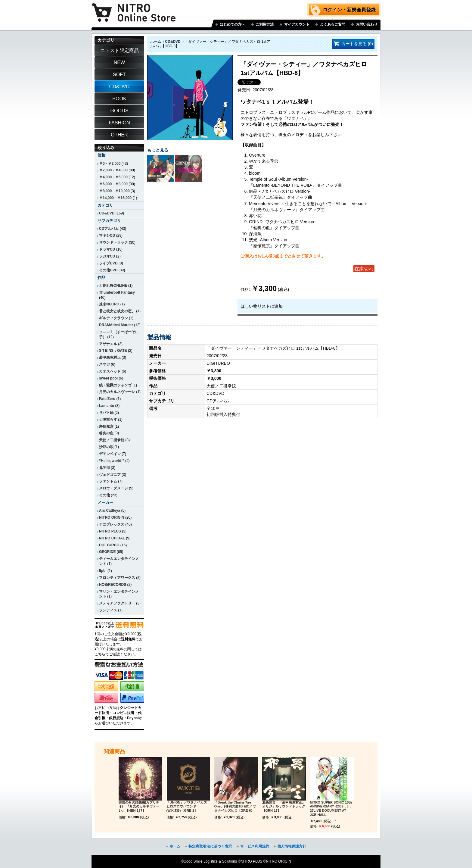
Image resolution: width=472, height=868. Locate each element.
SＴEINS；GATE (113, 351)
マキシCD (107, 236)
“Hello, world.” (112, 461)
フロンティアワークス (117, 578)
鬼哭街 (104, 468)
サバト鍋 (106, 413)
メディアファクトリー (117, 603)
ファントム (108, 481)
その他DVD (108, 270)
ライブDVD (108, 263)
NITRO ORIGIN (112, 517)
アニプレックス (112, 524)
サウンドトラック (113, 242)
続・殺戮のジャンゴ (115, 385)
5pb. (103, 571)
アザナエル (108, 344)
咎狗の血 (106, 433)
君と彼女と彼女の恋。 (117, 311)
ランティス (108, 610)
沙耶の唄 (106, 447)
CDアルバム (109, 229)
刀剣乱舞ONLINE (113, 286)
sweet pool (108, 378)
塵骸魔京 (106, 426)
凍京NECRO (109, 304)
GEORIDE (107, 552)
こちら (100, 654)
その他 (104, 495)
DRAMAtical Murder (116, 325)
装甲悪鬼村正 (110, 358)
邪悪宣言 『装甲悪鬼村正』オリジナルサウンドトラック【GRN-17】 (284, 807)
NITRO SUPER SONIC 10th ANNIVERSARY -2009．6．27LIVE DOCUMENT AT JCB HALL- (331, 809)
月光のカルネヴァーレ (117, 392)
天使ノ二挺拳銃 (112, 440)
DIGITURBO (109, 545)
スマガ (104, 364)
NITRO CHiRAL (112, 538)
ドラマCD (107, 249)
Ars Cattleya (110, 510)
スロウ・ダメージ (113, 488)
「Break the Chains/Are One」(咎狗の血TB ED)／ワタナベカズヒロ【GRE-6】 (235, 807)
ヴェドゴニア (110, 475)
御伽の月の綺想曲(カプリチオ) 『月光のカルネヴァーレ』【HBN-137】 (139, 807)
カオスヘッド (110, 371)
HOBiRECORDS (113, 585)
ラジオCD (107, 256)
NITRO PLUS (110, 531)
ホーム (156, 42)
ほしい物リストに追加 (262, 306)
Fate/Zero (107, 399)
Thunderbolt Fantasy (117, 292)
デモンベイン (110, 454)
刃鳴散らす (108, 420)
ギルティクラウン (113, 318)
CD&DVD (173, 42)
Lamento (107, 406)
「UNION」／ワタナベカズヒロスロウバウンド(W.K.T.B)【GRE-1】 (187, 807)
